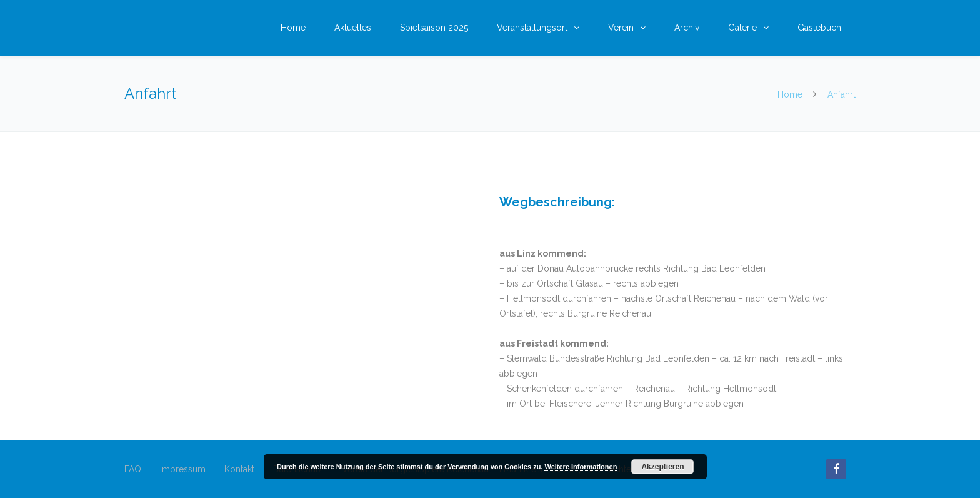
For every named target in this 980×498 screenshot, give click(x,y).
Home (293, 28)
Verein (621, 28)
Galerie (742, 28)
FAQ (133, 469)
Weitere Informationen (581, 467)
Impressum (183, 469)
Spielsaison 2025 (434, 28)
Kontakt (239, 469)
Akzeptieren (662, 467)
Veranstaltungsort (532, 28)
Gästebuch (819, 28)
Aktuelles (353, 28)
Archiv (687, 28)
